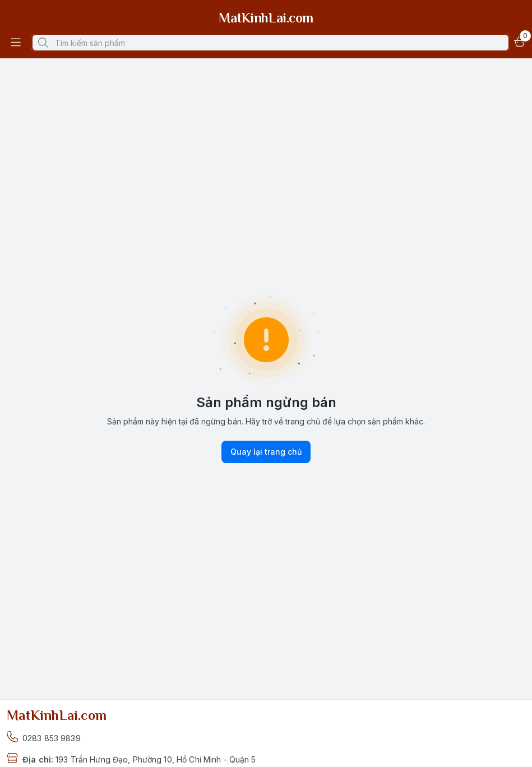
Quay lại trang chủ (266, 452)
